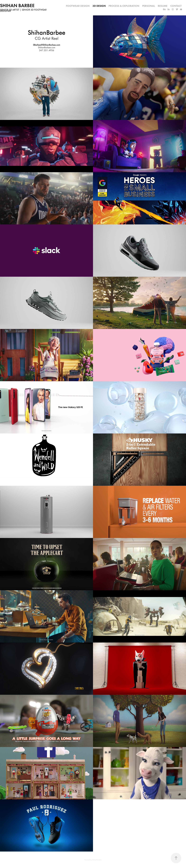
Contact (176, 6)
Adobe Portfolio (97, 860)
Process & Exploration (124, 6)
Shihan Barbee (17, 6)
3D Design (99, 6)
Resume (163, 6)
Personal (149, 6)
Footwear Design (78, 6)
